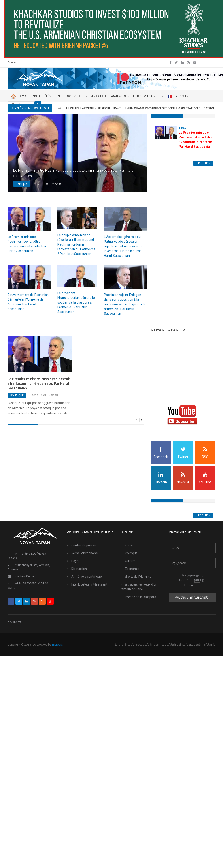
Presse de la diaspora (138, 597)
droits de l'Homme (136, 577)
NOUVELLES (77, 96)
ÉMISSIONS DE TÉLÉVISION (41, 96)
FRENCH (178, 96)
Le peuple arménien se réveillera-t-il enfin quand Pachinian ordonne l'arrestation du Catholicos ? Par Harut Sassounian (76, 244)
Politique (129, 553)
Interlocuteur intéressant (87, 584)
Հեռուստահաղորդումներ (88, 532)
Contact (13, 62)
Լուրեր (127, 532)
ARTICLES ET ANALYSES (110, 96)
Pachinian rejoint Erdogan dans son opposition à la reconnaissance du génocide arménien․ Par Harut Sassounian (125, 304)
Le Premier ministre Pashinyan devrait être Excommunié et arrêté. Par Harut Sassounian (81, 108)
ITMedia (57, 645)
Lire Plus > (203, 163)
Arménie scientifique (84, 577)
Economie (130, 569)
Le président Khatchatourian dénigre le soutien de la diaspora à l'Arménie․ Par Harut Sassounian (76, 302)
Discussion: (77, 569)
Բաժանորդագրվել (192, 597)
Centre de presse (82, 545)
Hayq (73, 561)
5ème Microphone (82, 553)
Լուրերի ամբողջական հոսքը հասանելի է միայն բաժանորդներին (165, 645)
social (127, 545)
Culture (128, 561)
